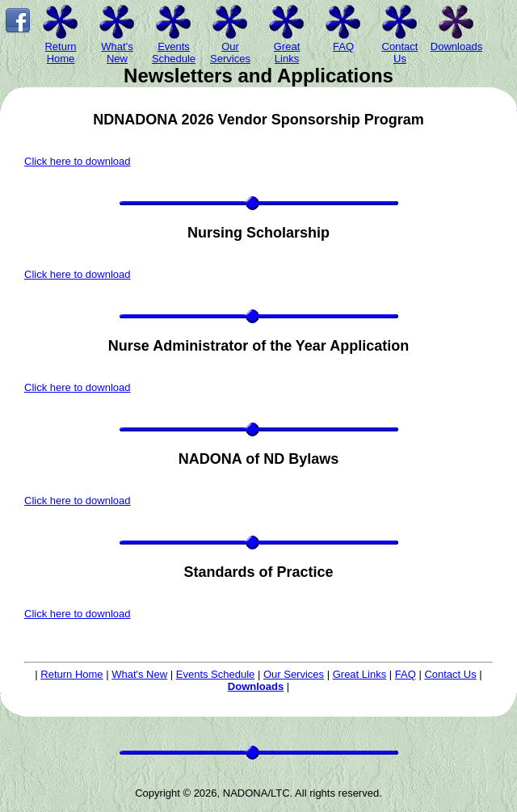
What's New (139, 674)
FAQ (406, 674)
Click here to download (78, 161)
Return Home (71, 674)
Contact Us (450, 674)
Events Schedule (216, 674)
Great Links (359, 674)
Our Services (294, 674)
